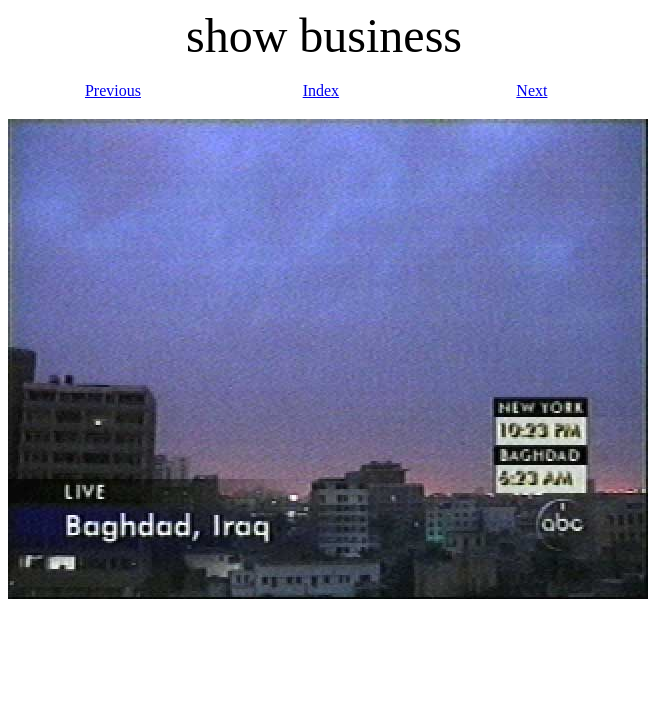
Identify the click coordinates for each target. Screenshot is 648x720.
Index (321, 90)
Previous (113, 90)
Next (531, 90)
